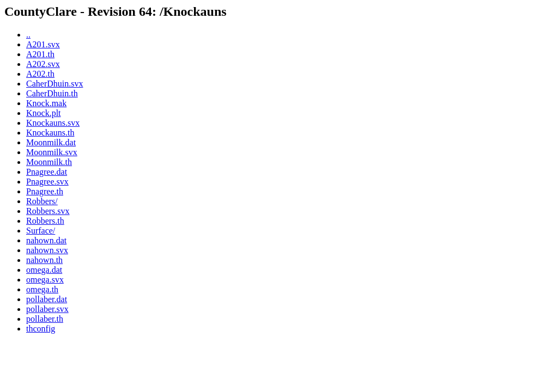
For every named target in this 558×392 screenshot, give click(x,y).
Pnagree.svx (47, 182)
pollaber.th (45, 319)
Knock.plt (44, 113)
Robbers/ (42, 201)
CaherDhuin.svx (54, 84)
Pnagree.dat (47, 172)
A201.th (40, 54)
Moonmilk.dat (51, 142)
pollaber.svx (47, 309)
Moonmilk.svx (52, 152)
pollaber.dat (47, 299)
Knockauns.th (50, 133)
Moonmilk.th (49, 162)
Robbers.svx (48, 211)
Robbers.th (45, 221)
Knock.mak (46, 103)
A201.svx (43, 44)
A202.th (40, 74)
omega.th (42, 289)
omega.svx (45, 280)
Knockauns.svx (53, 123)
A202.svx (43, 64)
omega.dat (44, 270)
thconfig (41, 329)
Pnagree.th (45, 191)
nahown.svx (47, 250)
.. (28, 35)
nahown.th (44, 260)
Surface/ (41, 231)
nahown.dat (46, 240)
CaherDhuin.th (52, 93)
